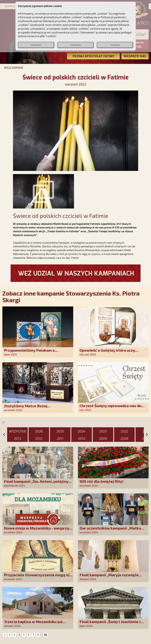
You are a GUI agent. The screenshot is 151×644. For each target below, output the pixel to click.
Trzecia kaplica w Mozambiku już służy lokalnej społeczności (33, 624)
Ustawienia (75, 45)
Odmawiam (36, 45)
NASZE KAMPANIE (14, 67)
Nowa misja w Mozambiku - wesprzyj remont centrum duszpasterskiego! (37, 530)
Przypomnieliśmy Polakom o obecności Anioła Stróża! (29, 352)
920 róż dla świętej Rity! (102, 481)
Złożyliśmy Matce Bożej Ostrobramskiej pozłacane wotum (34, 408)
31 (46, 635)
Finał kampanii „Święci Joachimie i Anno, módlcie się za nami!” (110, 624)
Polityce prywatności (113, 17)
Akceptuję (115, 45)
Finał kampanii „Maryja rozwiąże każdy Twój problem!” (109, 577)
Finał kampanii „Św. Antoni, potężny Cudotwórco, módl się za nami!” (36, 483)
